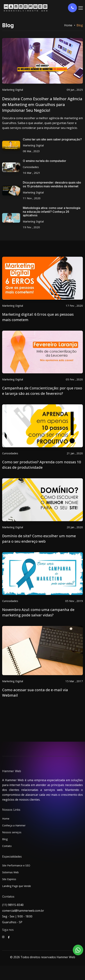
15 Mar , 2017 (74, 681)
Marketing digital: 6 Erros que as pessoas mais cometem (38, 317)
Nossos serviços (12, 832)
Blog (5, 839)
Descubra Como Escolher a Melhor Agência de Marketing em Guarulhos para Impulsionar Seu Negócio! (42, 104)
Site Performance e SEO (16, 865)
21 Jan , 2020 (75, 453)
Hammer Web (66, 957)
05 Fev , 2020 (74, 379)
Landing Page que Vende (17, 886)
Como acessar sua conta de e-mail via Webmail (35, 693)
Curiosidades (31, 167)
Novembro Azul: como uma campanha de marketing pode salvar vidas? (38, 612)
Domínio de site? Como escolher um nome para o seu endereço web (39, 539)
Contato (7, 846)
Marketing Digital (13, 90)
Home (68, 25)
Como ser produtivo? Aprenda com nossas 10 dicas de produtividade (42, 465)
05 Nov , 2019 (74, 601)
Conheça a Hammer (14, 825)
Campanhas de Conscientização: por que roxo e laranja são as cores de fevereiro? (42, 391)
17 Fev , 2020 (74, 306)
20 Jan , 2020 (75, 527)
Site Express (9, 879)
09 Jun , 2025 (75, 90)
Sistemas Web (10, 872)
